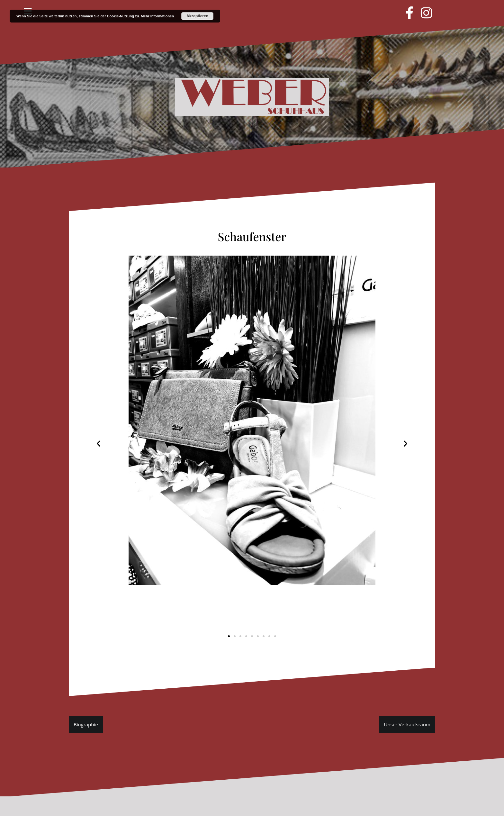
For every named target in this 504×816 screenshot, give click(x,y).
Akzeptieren (197, 16)
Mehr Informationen (157, 16)
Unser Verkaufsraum (407, 724)
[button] (229, 636)
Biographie (86, 724)
